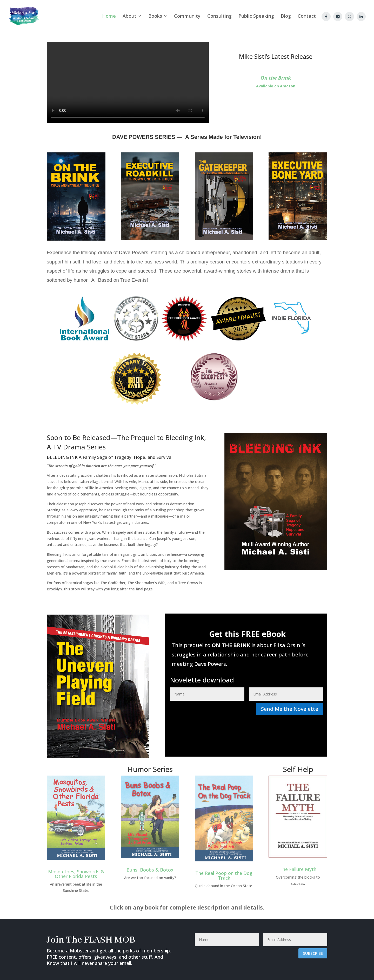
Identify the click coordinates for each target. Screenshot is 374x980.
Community (187, 17)
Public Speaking (256, 17)
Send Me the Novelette (290, 709)
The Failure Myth (298, 869)
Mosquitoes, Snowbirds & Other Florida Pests (76, 874)
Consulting (219, 17)
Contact (307, 17)
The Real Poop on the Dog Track (224, 875)
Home (109, 17)
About (129, 17)
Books (155, 17)
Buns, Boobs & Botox (150, 870)
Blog (286, 17)
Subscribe (313, 953)
